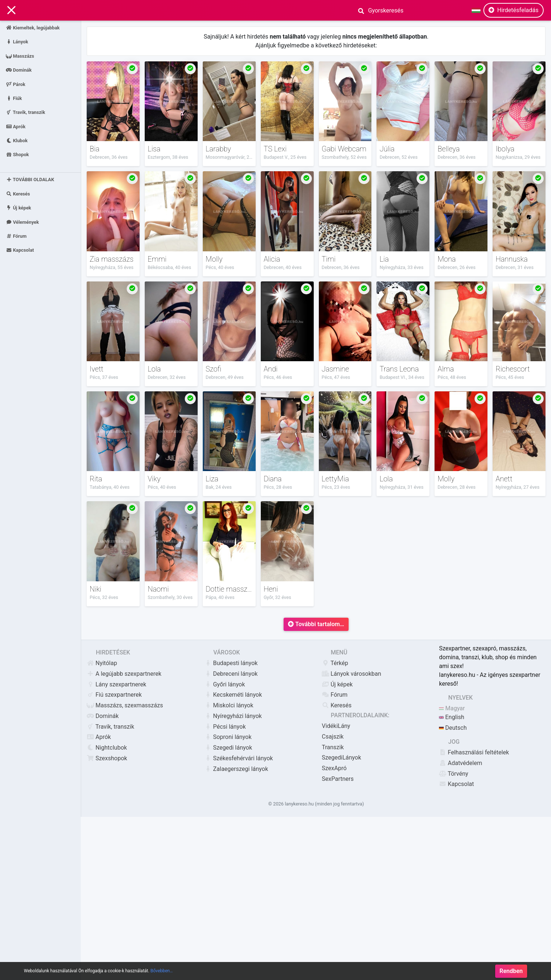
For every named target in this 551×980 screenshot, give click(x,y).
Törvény (454, 774)
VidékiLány (336, 726)
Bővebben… (161, 971)
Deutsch (453, 728)
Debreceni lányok (231, 674)
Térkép (335, 663)
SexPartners (338, 779)
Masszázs (20, 56)
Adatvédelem (460, 763)
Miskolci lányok (229, 705)
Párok (16, 84)
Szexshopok (107, 758)
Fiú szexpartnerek (114, 695)
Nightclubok (107, 748)
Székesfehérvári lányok (239, 758)
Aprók (16, 126)
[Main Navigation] (11, 10)
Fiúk (14, 98)
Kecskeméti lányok (233, 695)
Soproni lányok (228, 737)
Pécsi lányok (225, 727)
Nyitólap (102, 663)
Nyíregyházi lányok (233, 716)
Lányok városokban (352, 674)
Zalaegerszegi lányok (236, 769)
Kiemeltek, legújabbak (33, 28)
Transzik (333, 747)
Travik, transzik (26, 112)
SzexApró (334, 768)
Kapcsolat (20, 250)
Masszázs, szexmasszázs (125, 705)
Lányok (17, 42)
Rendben (511, 971)
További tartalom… (316, 624)
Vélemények (22, 222)
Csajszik (333, 737)
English (452, 717)
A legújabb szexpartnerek (124, 674)
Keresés (18, 194)
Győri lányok (225, 684)
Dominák (19, 70)
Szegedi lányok (228, 748)
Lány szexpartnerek (116, 684)
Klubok (17, 141)
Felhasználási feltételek (474, 752)
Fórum (16, 236)
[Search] (400, 10)
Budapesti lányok (231, 663)
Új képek (19, 208)
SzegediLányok (341, 758)
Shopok (17, 155)
